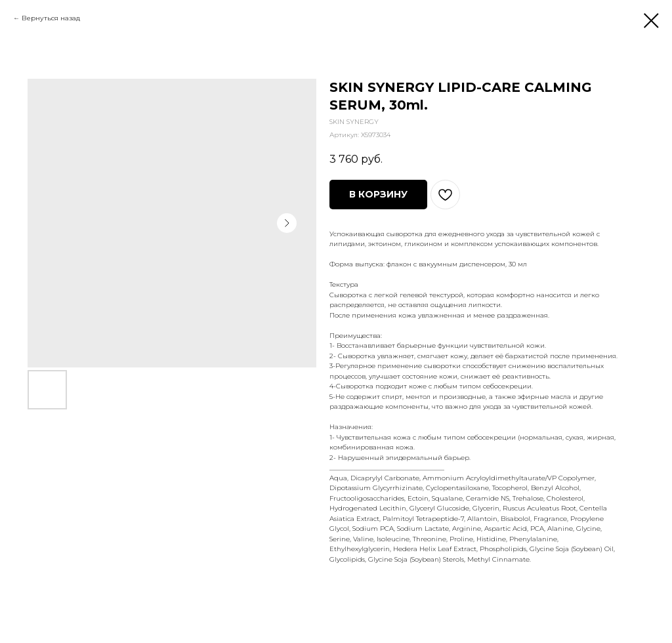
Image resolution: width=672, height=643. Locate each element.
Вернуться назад (51, 18)
